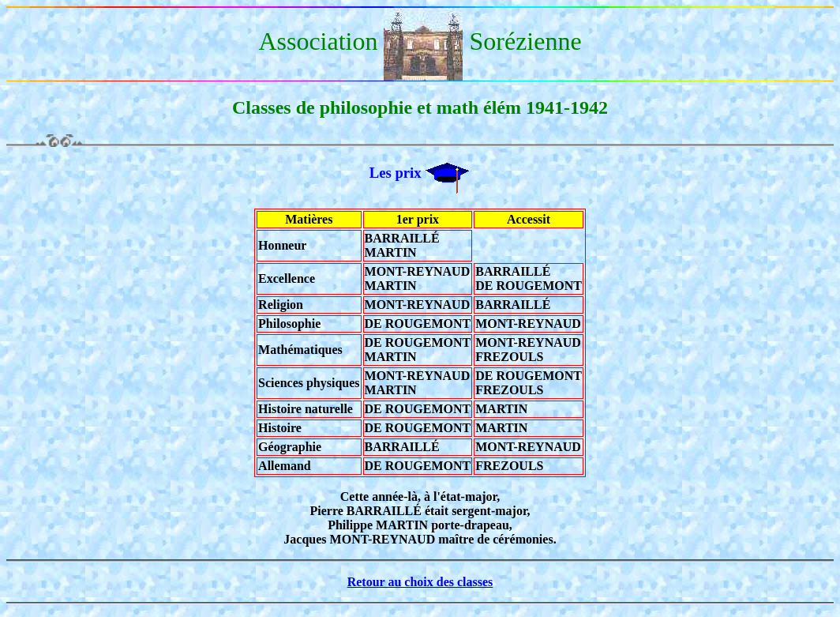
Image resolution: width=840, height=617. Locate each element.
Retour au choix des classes (420, 582)
